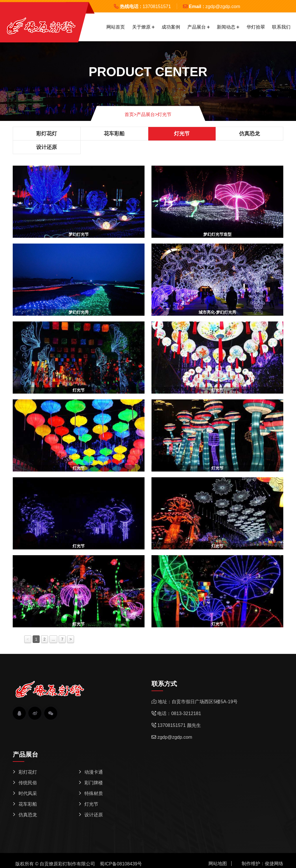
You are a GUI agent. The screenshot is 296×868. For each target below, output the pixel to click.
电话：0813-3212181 (179, 713)
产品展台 (197, 27)
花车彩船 (114, 134)
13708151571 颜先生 (179, 725)
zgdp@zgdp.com (223, 6)
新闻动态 (226, 27)
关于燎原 (141, 27)
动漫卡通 (94, 772)
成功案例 (171, 27)
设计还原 (47, 147)
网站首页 (116, 27)
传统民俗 (28, 783)
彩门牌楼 (94, 783)
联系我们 (281, 27)
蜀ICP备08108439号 (121, 864)
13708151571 (157, 6)
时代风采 (28, 793)
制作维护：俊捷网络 (262, 864)
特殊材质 (94, 793)
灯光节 (164, 114)
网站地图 (218, 864)
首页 (131, 114)
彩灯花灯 (47, 134)
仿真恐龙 (249, 134)
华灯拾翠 (256, 27)
